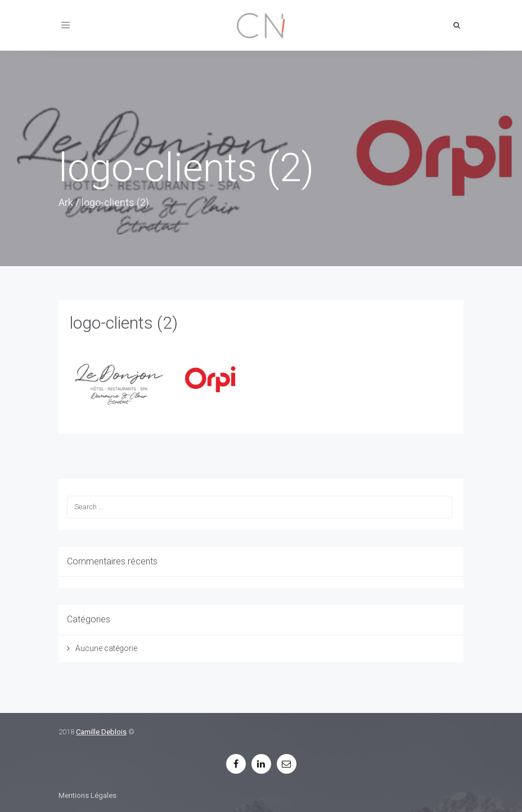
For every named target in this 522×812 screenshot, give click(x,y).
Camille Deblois (101, 732)
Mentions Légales (87, 795)
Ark (66, 202)
